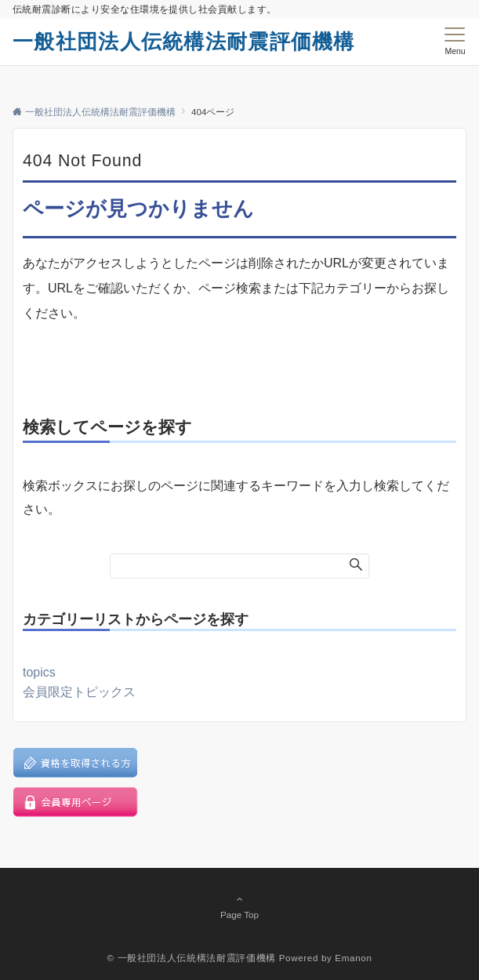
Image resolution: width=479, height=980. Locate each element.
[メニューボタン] (455, 42)
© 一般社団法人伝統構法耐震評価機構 (192, 958)
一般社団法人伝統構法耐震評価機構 (184, 42)
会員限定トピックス (79, 692)
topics (39, 672)
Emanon (353, 958)
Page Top (239, 906)
